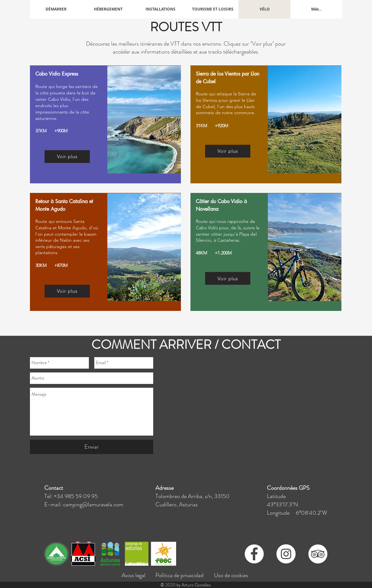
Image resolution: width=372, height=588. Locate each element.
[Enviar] (92, 447)
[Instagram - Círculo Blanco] (286, 554)
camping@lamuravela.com (93, 504)
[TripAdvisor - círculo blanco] (318, 554)
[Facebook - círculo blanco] (254, 554)
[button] (108, 9)
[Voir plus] (67, 157)
